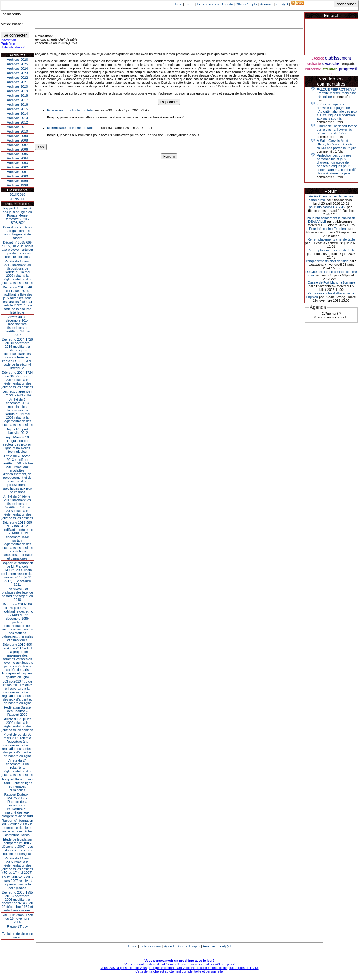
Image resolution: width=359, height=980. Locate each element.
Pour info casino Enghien (327, 229)
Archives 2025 (17, 64)
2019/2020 (17, 199)
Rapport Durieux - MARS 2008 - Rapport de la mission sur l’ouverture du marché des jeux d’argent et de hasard (17, 805)
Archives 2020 (17, 86)
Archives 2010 (17, 131)
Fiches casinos (208, 4)
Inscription (8, 40)
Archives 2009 (17, 136)
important (331, 74)
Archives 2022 (17, 78)
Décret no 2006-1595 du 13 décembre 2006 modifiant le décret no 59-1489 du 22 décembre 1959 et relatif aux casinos (18, 901)
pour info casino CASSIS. (327, 207)
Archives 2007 (17, 145)
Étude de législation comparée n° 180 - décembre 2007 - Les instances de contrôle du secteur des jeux (17, 847)
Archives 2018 (17, 95)
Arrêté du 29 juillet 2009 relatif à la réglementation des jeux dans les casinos (18, 724)
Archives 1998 (17, 185)
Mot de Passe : (12, 24)
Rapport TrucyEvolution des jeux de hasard (18, 932)
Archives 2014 (17, 113)
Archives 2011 (17, 127)
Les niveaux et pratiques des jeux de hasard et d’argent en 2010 (18, 594)
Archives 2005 (17, 154)
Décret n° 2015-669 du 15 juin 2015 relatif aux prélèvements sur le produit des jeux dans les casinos (17, 250)
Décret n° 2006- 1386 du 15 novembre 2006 (18, 918)
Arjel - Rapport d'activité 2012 (18, 431)
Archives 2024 (17, 69)
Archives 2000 (17, 176)
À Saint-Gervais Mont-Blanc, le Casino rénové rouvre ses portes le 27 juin (337, 144)
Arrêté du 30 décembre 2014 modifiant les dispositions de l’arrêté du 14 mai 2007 (18, 326)
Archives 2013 (17, 118)
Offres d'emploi (246, 4)
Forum (190, 4)
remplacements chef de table (327, 261)
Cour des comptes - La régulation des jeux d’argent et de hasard (17, 233)
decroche (331, 63)
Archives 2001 (17, 172)
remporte (348, 64)
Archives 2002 (17, 167)
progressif (348, 69)
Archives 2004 (17, 158)
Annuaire (267, 4)
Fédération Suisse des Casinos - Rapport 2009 (18, 711)
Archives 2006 (17, 149)
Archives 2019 (17, 91)
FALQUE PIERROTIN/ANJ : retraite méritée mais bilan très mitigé (337, 93)
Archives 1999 (17, 181)
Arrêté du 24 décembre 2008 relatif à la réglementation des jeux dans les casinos (18, 768)
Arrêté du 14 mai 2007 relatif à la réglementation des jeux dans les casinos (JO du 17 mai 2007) (18, 865)
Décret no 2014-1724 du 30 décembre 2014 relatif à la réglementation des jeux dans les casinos (18, 380)
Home (178, 4)
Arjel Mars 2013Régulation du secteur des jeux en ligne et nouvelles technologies (17, 444)
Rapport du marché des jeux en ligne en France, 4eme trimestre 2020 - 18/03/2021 (17, 215)
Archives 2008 (17, 140)
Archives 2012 (17, 122)
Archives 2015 (17, 109)
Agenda (227, 4)
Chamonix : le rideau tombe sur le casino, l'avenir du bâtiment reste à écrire (337, 130)
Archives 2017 (17, 100)
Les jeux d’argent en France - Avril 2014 (17, 393)
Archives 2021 (17, 82)
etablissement (338, 58)
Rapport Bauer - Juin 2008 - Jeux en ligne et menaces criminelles (17, 785)
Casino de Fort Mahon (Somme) (331, 282)
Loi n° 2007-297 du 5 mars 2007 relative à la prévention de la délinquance (17, 882)
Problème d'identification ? (13, 45)
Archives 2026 (17, 60)
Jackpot (318, 58)
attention (330, 69)
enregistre (313, 69)
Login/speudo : (12, 14)
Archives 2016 (17, 104)
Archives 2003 (17, 163)
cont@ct (282, 4)
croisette (314, 64)
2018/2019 (17, 195)
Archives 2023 (17, 73)
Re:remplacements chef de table (71, 110)
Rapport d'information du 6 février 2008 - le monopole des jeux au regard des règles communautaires (18, 828)
